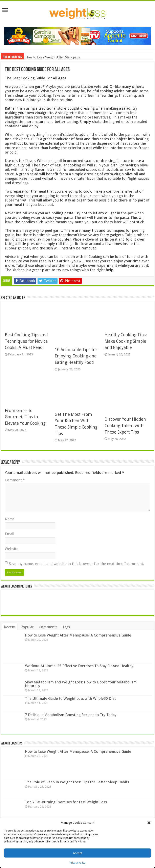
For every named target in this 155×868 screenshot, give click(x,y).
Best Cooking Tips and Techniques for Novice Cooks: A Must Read (26, 341)
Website (12, 549)
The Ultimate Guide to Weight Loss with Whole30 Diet (70, 698)
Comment (15, 480)
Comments (48, 627)
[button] (149, 823)
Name (10, 519)
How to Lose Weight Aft (43, 57)
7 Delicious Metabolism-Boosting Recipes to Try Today (71, 715)
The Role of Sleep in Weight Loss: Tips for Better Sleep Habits (77, 782)
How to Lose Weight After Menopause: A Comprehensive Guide (78, 635)
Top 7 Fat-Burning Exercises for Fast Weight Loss (66, 802)
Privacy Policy (77, 863)
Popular (27, 627)
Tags (66, 627)
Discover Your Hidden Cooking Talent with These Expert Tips (125, 426)
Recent (10, 627)
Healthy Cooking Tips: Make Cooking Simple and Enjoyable (126, 341)
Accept (77, 853)
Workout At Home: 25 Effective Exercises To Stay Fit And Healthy (79, 666)
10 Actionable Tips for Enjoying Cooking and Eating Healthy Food (76, 356)
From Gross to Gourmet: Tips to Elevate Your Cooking (25, 417)
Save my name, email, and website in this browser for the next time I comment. (76, 564)
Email (9, 534)
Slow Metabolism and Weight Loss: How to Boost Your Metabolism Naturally (81, 684)
